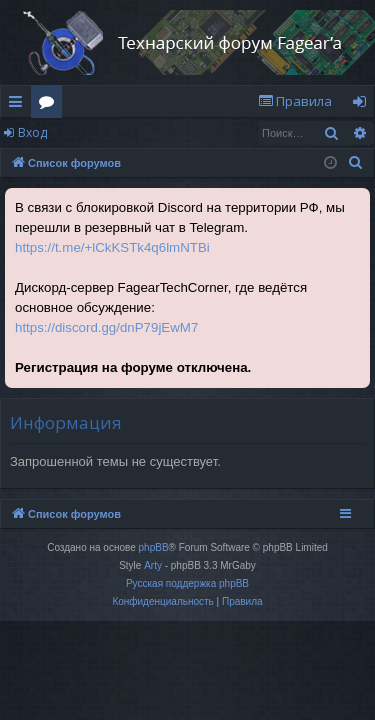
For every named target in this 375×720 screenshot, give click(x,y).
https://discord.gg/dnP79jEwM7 (106, 327)
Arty (153, 565)
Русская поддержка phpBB (187, 583)
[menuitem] (295, 101)
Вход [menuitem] (363, 105)
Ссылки (19, 105)
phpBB (154, 547)
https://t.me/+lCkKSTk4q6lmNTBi (112, 247)
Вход (32, 132)
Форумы (50, 105)
